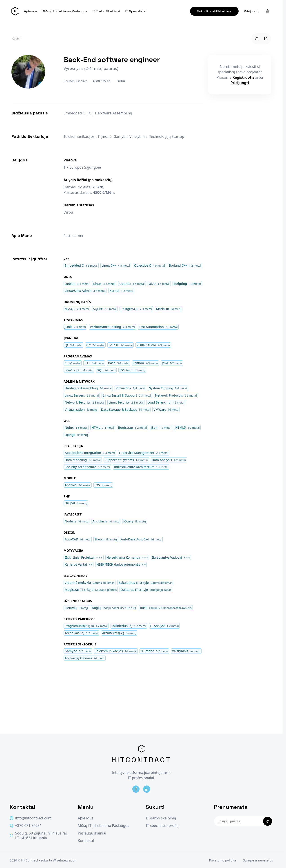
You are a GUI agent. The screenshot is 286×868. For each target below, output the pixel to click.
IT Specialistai (136, 11)
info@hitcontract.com (31, 818)
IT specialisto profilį (162, 826)
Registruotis (243, 77)
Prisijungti (251, 11)
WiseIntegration (65, 860)
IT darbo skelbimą (161, 818)
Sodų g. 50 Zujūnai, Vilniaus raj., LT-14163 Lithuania (39, 836)
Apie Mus (85, 818)
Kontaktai (86, 841)
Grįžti (16, 39)
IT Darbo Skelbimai (106, 11)
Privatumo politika (222, 860)
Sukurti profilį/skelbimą (214, 11)
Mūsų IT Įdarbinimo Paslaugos (65, 11)
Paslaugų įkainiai (92, 833)
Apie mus (31, 11)
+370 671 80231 (26, 826)
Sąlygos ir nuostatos (258, 860)
